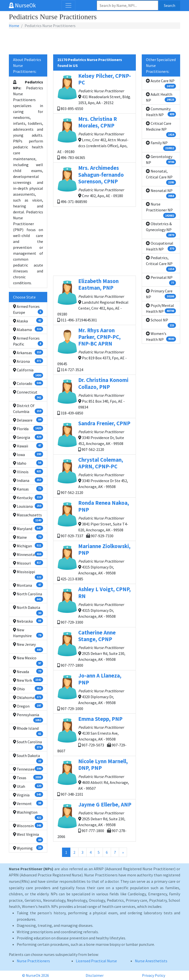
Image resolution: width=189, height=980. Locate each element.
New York (28, 680)
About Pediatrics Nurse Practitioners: (27, 65)
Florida (28, 428)
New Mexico (28, 661)
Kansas (28, 489)
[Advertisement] (94, 42)
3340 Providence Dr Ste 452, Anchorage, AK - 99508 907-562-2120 (94, 476)
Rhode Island (28, 731)
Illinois (28, 472)
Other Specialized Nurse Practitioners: (161, 65)
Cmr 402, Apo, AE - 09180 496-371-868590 (94, 184)
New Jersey (28, 647)
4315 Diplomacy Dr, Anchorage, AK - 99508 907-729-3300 (94, 605)
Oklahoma (28, 697)
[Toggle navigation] (68, 5)
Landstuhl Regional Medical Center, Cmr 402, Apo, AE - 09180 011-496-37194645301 (94, 300)
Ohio (28, 689)
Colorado (28, 383)
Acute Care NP (161, 83)
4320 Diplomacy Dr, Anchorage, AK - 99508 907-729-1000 (94, 691)
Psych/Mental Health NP (161, 308)
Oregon (28, 706)
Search (170, 5)
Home (14, 26)
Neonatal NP (161, 193)
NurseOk (22, 5)
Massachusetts (28, 518)
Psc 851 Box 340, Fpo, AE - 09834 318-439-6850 (94, 396)
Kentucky (28, 497)
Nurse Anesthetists (151, 961)
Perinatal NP (161, 280)
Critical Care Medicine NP (161, 129)
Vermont (28, 803)
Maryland (28, 528)
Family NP (161, 145)
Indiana (28, 480)
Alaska (28, 321)
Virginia (28, 795)
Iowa (28, 454)
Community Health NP (161, 112)
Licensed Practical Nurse (96, 961)
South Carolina (28, 744)
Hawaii (28, 446)
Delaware (28, 420)
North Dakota (28, 610)
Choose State (24, 297)
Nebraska (28, 621)
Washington (28, 815)
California (28, 373)
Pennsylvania (28, 717)
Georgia (28, 437)
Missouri (28, 563)
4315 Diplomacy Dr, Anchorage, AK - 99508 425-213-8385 (94, 562)
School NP (161, 323)
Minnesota (28, 554)
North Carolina (28, 597)
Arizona (28, 361)
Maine (28, 537)
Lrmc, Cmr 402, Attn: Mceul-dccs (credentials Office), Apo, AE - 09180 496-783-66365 (94, 138)
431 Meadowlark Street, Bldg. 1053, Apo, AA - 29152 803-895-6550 (94, 92)
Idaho (28, 463)
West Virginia (28, 837)
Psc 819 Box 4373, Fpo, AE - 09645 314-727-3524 (94, 350)
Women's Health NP (161, 336)
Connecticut (28, 395)
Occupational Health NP (161, 246)
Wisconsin (28, 825)
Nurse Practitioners (33, 961)
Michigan (28, 546)
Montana (28, 585)
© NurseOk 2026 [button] (36, 975)
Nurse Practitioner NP (161, 210)
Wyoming (28, 848)
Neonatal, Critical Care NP (161, 177)
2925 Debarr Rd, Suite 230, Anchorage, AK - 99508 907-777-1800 (94, 648)
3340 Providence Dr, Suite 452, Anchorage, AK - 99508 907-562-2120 (94, 436)
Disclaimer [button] (95, 975)
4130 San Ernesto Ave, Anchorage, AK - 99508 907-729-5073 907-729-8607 (94, 734)
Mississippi (28, 574)
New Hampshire (28, 633)
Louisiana (28, 506)
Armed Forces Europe (28, 309)
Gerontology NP (161, 159)
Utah (28, 786)
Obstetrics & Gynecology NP (161, 229)
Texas (28, 777)
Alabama (28, 329)
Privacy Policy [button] (154, 975)
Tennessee (28, 769)
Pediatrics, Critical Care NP (161, 263)
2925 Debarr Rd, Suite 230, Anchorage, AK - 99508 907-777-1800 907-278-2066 (94, 820)
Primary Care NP (161, 294)
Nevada (28, 671)
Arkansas (28, 352)
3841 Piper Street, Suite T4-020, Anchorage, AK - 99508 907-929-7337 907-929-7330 (94, 519)
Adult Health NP (161, 97)
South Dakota (28, 758)
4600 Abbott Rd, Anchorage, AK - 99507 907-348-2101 (94, 777)
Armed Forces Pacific (28, 341)
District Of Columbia (28, 409)
